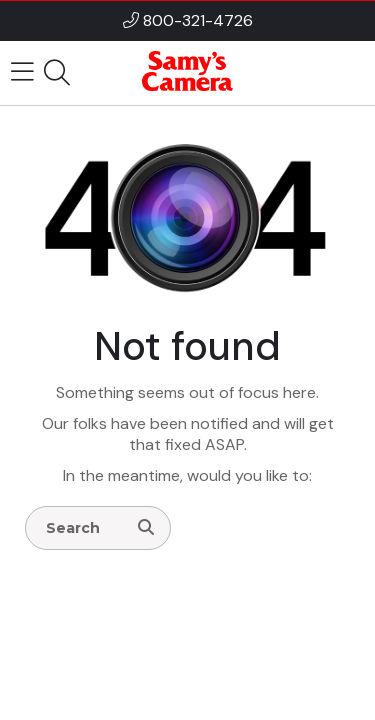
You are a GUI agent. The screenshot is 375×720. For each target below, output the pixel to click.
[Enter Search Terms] (84, 528)
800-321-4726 (198, 20)
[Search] (146, 528)
